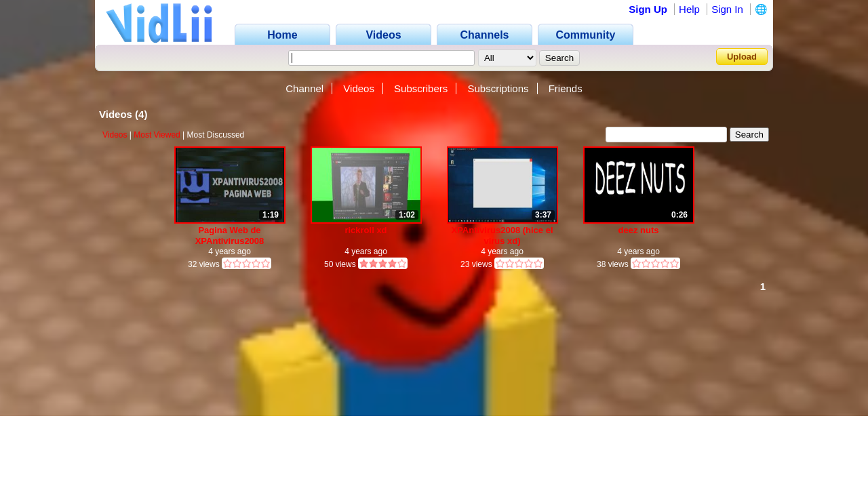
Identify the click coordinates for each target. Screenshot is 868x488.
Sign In (727, 9)
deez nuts (639, 230)
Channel (304, 88)
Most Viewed (157, 135)
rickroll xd (366, 230)
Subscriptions (498, 88)
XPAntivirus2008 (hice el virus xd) (502, 236)
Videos (359, 88)
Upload (742, 57)
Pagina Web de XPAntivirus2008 (230, 236)
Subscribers (421, 88)
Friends (566, 88)
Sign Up (648, 9)
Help (689, 9)
